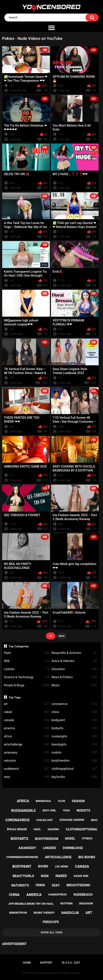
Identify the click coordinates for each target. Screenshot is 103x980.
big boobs (74, 777)
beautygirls (74, 744)
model (70, 839)
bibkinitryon (18, 913)
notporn (66, 904)
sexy (27, 777)
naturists (27, 761)
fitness (87, 839)
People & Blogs (27, 685)
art (27, 704)
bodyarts (74, 728)
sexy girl (49, 810)
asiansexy (27, 753)
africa (27, 736)
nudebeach (27, 769)
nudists (74, 753)
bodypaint (74, 720)
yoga (66, 810)
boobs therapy (44, 913)
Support (46, 963)
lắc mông (62, 867)
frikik (40, 885)
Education (74, 669)
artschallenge (27, 744)
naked (27, 712)
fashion (78, 801)
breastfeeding (78, 885)
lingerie (49, 848)
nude (45, 876)
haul (37, 829)
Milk (27, 661)
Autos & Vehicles (74, 661)
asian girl (81, 876)
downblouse (73, 848)
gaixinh (53, 829)
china (74, 712)
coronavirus (74, 704)
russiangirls (74, 736)
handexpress (58, 895)
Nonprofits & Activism (74, 653)
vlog (62, 801)
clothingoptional (74, 769)
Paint (27, 653)
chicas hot (45, 820)
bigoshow (86, 904)
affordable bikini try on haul (31, 904)
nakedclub (70, 913)
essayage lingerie (72, 820)
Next (62, 636)
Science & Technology (27, 677)
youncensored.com (47, 973)
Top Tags (15, 697)
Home (27, 963)
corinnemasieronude (22, 857)
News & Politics (74, 677)
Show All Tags (51, 932)
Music (74, 685)
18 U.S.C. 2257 (71, 963)
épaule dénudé (17, 829)
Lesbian (27, 669)
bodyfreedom (74, 761)
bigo (94, 820)
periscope (51, 922)
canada (27, 720)
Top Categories (19, 646)
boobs (43, 866)
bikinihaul (44, 801)
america (27, 728)
